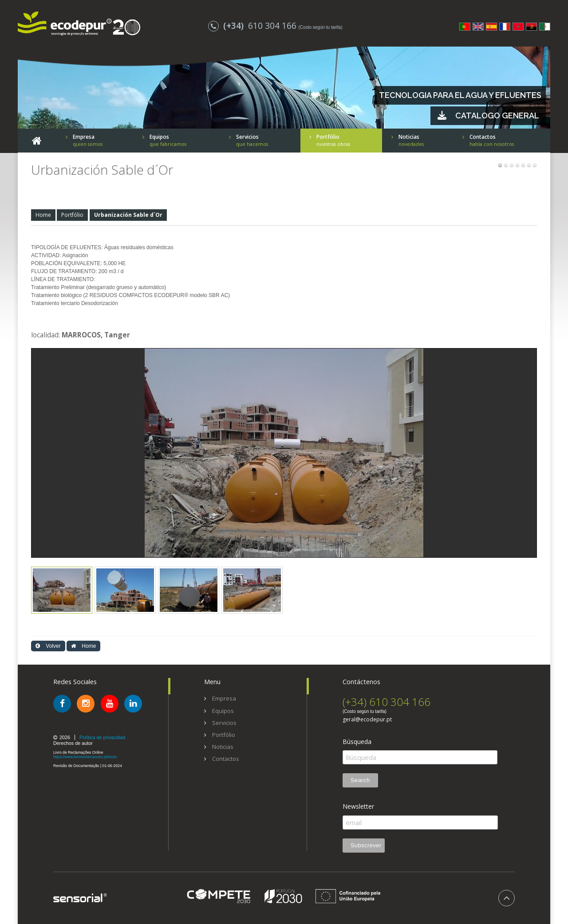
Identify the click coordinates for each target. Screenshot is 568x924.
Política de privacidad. (103, 737)
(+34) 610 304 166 (387, 702)
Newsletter (358, 807)
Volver (48, 646)
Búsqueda (357, 742)
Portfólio (72, 215)
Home (43, 215)
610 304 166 (253, 25)
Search (360, 780)
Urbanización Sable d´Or (128, 215)
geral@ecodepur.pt (367, 720)
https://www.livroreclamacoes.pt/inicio (85, 757)
